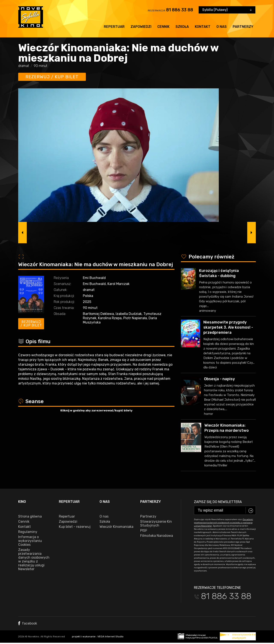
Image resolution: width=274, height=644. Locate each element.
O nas (222, 27)
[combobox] (227, 10)
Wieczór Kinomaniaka (116, 527)
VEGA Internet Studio (110, 637)
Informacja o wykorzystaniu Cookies (30, 541)
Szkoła (182, 27)
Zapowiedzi (141, 27)
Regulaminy (28, 532)
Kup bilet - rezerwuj (75, 527)
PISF (144, 531)
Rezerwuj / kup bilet (52, 77)
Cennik (163, 27)
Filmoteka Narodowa (157, 536)
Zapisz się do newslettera (218, 502)
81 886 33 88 (180, 10)
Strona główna (30, 516)
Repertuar (114, 27)
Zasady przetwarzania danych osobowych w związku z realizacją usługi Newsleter (34, 559)
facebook (28, 623)
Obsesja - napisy (219, 379)
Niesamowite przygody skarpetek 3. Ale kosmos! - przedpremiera (228, 327)
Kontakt (203, 27)
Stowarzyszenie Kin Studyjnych (156, 524)
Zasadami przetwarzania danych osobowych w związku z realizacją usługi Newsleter (223, 523)
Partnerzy (243, 27)
